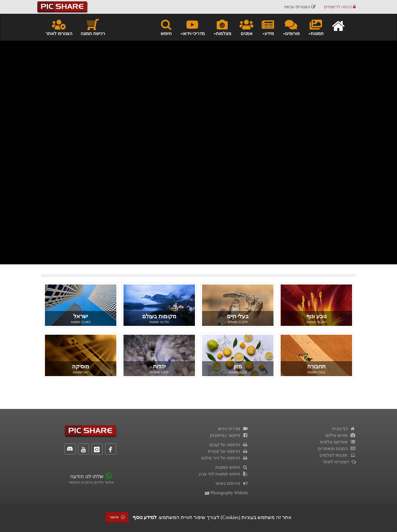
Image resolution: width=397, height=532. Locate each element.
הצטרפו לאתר (59, 27)
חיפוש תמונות (232, 467)
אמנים (246, 27)
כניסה (340, 7)
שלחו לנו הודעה (87, 477)
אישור (117, 517)
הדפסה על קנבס (229, 445)
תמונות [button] (316, 27)
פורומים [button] (291, 27)
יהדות (159, 366)
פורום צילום (341, 435)
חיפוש (166, 27)
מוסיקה (81, 366)
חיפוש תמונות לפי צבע (223, 474)
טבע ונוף (316, 316)
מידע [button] (268, 27)
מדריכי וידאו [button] (192, 27)
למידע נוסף (145, 517)
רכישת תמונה (93, 27)
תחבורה (316, 366)
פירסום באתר (231, 483)
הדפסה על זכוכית (228, 451)
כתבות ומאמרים (337, 449)
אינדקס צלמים (338, 442)
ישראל (81, 316)
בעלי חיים (238, 316)
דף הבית (344, 429)
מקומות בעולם (159, 316)
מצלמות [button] (222, 27)
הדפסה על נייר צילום (225, 458)
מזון (238, 366)
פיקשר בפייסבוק (229, 435)
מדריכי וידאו (233, 429)
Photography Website (226, 493)
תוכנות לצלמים (338, 455)
